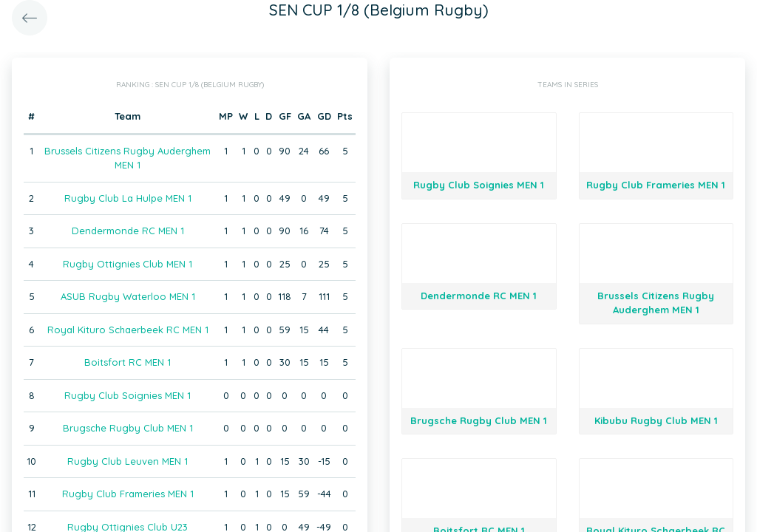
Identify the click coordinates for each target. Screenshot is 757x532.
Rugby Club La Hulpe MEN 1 (128, 198)
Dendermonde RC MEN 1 (128, 231)
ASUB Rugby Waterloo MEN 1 (128, 296)
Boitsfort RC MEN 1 (128, 362)
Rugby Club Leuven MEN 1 (128, 461)
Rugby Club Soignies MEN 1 (128, 395)
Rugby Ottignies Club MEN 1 (128, 264)
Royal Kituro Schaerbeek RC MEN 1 (128, 330)
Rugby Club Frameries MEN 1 (128, 494)
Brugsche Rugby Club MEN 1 (128, 428)
